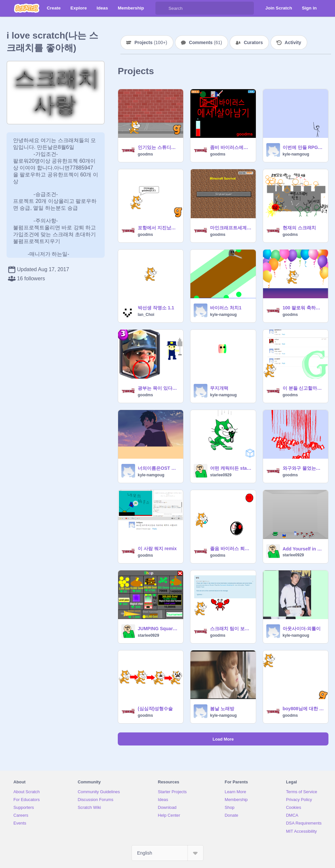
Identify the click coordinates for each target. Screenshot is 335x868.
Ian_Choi (146, 315)
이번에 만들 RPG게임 (303, 147)
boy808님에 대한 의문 (303, 709)
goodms (145, 154)
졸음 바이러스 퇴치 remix (231, 549)
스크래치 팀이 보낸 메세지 (231, 629)
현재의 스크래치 (299, 228)
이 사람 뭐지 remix (157, 549)
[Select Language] (167, 853)
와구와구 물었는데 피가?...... (303, 468)
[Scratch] (27, 8)
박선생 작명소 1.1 (156, 308)
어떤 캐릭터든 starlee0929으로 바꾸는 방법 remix (231, 468)
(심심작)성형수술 (155, 709)
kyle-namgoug (296, 154)
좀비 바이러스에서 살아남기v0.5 (231, 147)
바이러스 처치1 (226, 308)
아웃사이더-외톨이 (302, 629)
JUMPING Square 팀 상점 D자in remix (159, 629)
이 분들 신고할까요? (303, 388)
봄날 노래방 (222, 709)
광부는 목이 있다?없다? (159, 388)
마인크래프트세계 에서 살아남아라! (231, 228)
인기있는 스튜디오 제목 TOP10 (159, 147)
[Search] (162, 8)
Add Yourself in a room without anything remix (303, 549)
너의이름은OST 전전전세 (159, 468)
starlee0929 (221, 475)
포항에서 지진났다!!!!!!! (159, 228)
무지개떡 (219, 388)
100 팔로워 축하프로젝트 (303, 308)
